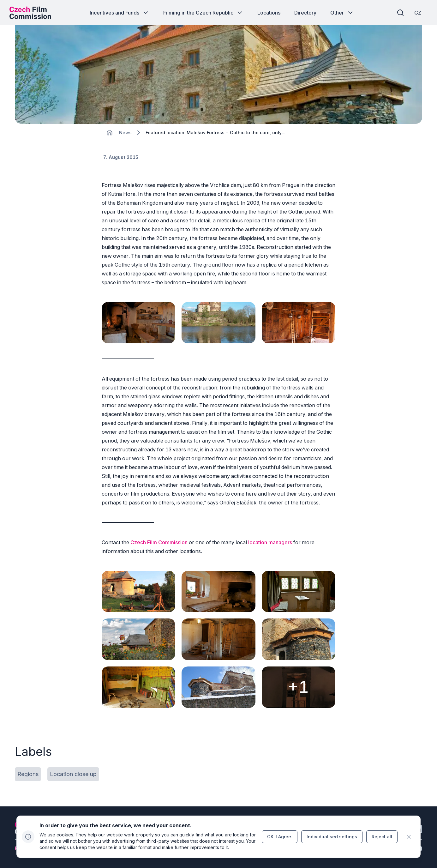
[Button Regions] (28, 774)
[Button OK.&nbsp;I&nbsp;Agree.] (280, 837)
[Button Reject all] (382, 837)
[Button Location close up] (73, 774)
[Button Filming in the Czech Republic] (203, 13)
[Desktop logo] (30, 13)
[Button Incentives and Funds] (120, 13)
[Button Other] (342, 13)
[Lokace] (125, 133)
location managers (270, 542)
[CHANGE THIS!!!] (110, 133)
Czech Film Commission (159, 542)
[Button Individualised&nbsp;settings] (332, 837)
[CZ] (418, 13)
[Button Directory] (305, 13)
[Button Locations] (269, 13)
